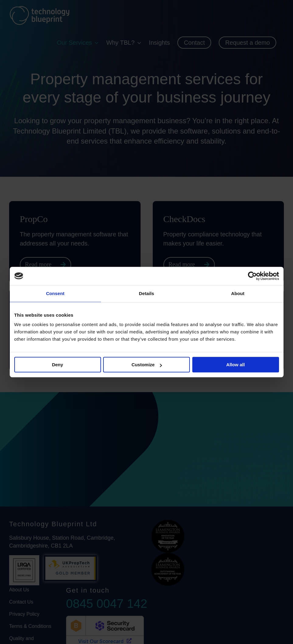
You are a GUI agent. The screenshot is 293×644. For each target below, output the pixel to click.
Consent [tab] (55, 293)
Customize (147, 365)
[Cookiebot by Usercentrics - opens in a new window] (252, 276)
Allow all (236, 365)
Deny (58, 365)
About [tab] (238, 293)
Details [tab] (147, 293)
